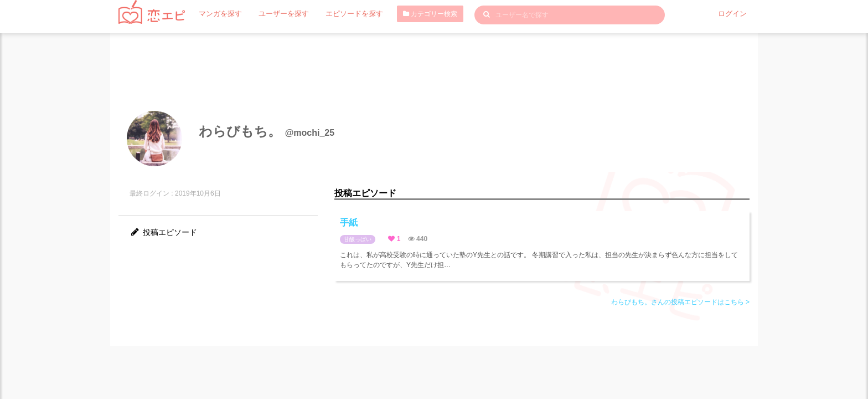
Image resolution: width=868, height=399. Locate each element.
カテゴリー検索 (418, 14)
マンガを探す (219, 14)
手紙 (349, 222)
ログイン (733, 14)
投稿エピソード (163, 232)
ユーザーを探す (278, 14)
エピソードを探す (345, 14)
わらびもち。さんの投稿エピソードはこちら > (680, 302)
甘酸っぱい (358, 239)
